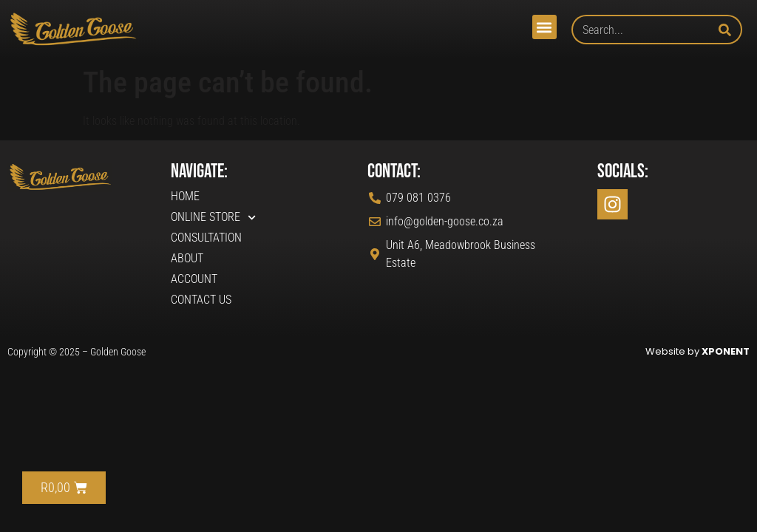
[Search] (730, 30)
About (187, 258)
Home (185, 196)
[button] (544, 27)
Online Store (213, 217)
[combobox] (645, 30)
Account (194, 279)
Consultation (206, 238)
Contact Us (201, 300)
